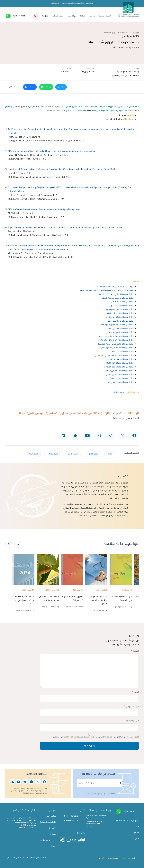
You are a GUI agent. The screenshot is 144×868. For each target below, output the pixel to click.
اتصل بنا (45, 16)
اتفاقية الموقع (113, 858)
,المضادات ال (73, 454)
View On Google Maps (28, 827)
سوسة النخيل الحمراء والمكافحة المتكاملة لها (115, 287)
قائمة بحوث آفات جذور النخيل (122, 306)
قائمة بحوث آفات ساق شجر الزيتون (119, 310)
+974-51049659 (19, 16)
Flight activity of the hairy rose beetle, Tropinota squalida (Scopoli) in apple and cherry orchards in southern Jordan (65, 228)
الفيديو (136, 833)
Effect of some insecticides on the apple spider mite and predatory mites (44, 210)
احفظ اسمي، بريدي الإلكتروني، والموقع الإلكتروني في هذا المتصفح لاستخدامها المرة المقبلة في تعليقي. (96, 737)
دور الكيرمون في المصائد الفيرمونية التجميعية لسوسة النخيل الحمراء (106, 290)
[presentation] (9, 544)
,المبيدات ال (93, 454)
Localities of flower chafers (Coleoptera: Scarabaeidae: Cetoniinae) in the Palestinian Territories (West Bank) (62, 169)
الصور (137, 827)
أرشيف (102, 858)
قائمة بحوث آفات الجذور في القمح (120, 375)
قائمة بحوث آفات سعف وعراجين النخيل (118, 298)
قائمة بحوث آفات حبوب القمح (122, 379)
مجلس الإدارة (51, 816)
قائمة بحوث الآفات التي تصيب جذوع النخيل (116, 294)
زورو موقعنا (55, 3)
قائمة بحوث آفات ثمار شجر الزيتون (120, 321)
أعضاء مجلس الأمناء (48, 840)
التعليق (135, 651)
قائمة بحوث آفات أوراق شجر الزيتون (120, 317)
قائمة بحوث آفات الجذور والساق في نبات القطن (114, 356)
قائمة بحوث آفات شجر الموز (123, 352)
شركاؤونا (52, 847)
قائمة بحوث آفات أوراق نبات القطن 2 (119, 367)
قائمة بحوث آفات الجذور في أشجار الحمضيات (116, 340)
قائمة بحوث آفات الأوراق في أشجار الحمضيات (116, 344)
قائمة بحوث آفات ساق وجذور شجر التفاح (117, 325)
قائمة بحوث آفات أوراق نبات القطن (120, 363)
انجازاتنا (53, 834)
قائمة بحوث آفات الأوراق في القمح (120, 382)
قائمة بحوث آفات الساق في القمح (120, 371)
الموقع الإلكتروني (132, 721)
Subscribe (120, 783)
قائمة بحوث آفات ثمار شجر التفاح (121, 329)
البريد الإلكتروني (131, 707)
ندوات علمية (72, 16)
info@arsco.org (119, 392)
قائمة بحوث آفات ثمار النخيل (122, 302)
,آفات (110, 454)
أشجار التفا (33, 454)
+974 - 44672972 (71, 816)
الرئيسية (136, 33)
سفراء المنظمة (58, 16)
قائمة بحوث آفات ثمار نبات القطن (120, 359)
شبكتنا (83, 16)
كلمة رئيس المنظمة (48, 822)
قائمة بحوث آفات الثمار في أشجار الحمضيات (116, 348)
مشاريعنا (53, 828)
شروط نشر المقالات (128, 858)
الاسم (135, 692)
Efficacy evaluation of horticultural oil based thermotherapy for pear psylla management (52, 151)
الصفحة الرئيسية (105, 16)
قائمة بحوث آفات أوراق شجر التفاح (120, 332)
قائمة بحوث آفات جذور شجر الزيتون (120, 313)
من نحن (92, 16)
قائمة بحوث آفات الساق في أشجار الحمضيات (116, 336)
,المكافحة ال (53, 454)
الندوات (136, 839)
